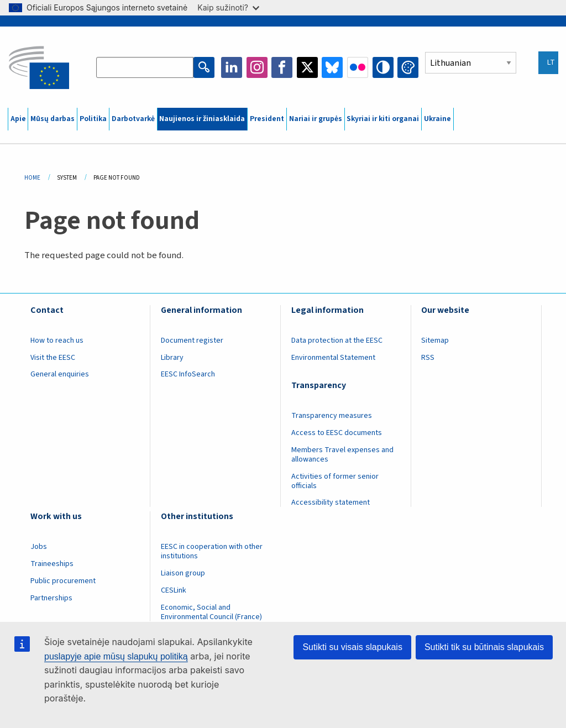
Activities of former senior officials (335, 481)
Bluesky (332, 67)
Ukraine (437, 119)
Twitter (307, 67)
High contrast (383, 67)
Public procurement (63, 581)
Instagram (257, 67)
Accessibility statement (331, 502)
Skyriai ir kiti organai (383, 119)
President (267, 119)
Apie (18, 119)
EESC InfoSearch (188, 374)
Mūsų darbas (53, 119)
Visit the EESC (53, 358)
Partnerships (51, 598)
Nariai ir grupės (316, 119)
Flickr (358, 67)
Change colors (408, 67)
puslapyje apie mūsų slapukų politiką (116, 656)
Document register (192, 341)
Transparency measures (332, 416)
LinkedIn (232, 67)
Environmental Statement (333, 358)
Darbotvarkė (133, 119)
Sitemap (435, 341)
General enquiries (60, 374)
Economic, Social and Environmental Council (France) (212, 612)
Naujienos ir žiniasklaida (202, 119)
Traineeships (52, 564)
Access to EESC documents (337, 433)
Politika (93, 119)
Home (32, 178)
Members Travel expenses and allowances (342, 455)
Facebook (282, 67)
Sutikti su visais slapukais (352, 647)
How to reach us (57, 341)
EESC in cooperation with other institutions (212, 551)
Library (172, 358)
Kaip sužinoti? (228, 7)
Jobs (39, 547)
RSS (428, 358)
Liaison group (183, 573)
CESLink (174, 590)
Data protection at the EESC (337, 341)
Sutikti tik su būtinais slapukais (484, 647)
